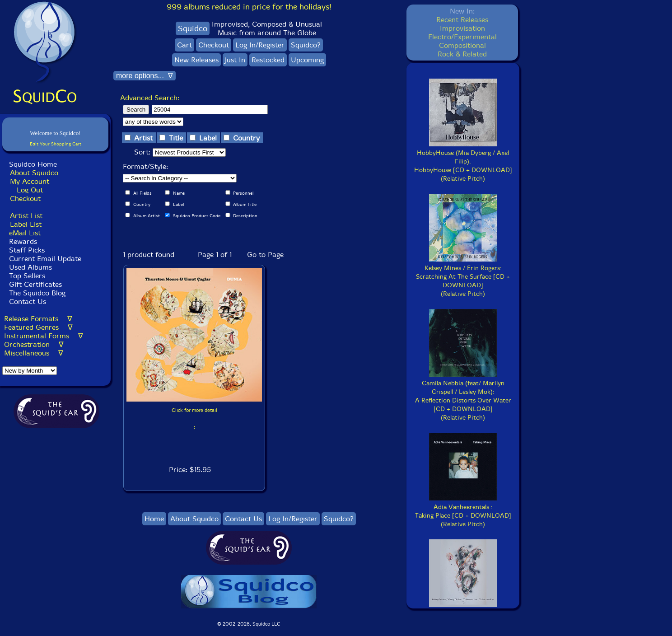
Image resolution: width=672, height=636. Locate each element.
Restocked (268, 60)
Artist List (26, 216)
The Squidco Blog (37, 293)
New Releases (196, 60)
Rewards (23, 241)
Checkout (25, 199)
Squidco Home (33, 164)
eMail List (25, 233)
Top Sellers (27, 276)
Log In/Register (260, 45)
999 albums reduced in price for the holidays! (249, 7)
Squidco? (306, 45)
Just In (235, 60)
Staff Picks (27, 250)
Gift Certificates (35, 284)
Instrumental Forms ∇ (44, 336)
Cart (184, 45)
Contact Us (26, 302)
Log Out (30, 190)
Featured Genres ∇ (38, 327)
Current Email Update (44, 259)
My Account (30, 181)
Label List (26, 224)
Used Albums (30, 267)
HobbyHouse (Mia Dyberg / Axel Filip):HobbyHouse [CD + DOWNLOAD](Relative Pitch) (463, 161)
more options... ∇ (145, 76)
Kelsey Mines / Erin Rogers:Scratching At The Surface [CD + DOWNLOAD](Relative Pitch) (463, 277)
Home (154, 519)
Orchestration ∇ (34, 344)
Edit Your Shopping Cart (56, 144)
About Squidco (34, 173)
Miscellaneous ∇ (34, 353)
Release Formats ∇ (38, 319)
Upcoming (307, 60)
